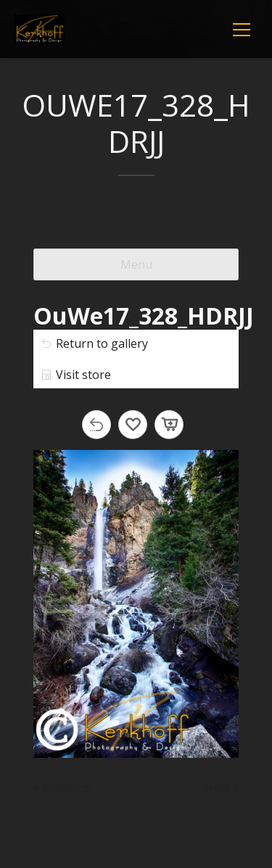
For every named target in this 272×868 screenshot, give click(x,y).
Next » (221, 788)
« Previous (62, 788)
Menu (136, 264)
